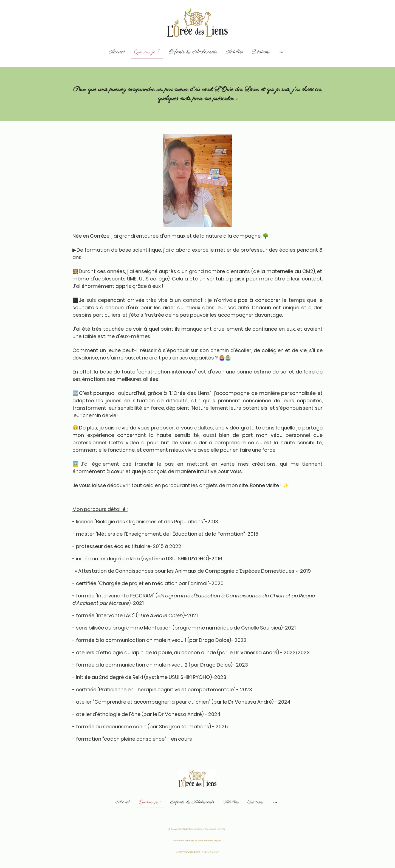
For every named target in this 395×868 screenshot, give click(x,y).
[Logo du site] (197, 23)
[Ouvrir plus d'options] (281, 52)
